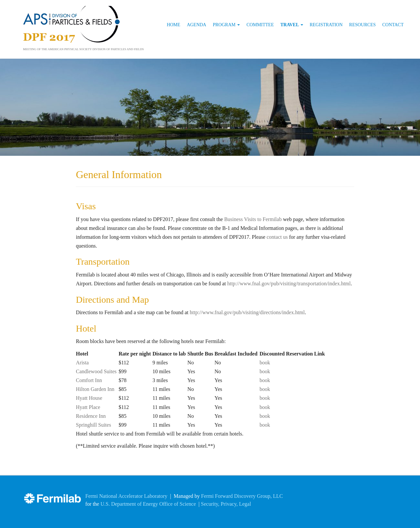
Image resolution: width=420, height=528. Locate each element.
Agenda (196, 25)
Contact (393, 25)
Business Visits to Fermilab (253, 219)
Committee (260, 25)
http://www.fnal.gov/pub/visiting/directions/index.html (247, 312)
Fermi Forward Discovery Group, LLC (242, 496)
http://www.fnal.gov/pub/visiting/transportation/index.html (289, 284)
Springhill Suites (93, 425)
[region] (210, 107)
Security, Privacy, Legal (226, 504)
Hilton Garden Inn (95, 389)
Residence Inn (91, 416)
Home (173, 25)
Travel (292, 25)
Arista (82, 363)
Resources (362, 25)
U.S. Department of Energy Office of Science (148, 504)
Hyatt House (89, 398)
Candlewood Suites (96, 371)
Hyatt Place (88, 407)
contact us (277, 237)
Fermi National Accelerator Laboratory (126, 496)
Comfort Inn (89, 380)
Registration (326, 25)
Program (226, 25)
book (265, 363)
